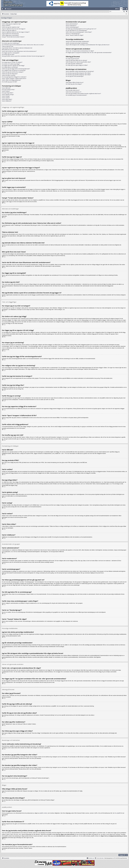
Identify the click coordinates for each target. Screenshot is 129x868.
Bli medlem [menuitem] (127, 9)
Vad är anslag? (6, 96)
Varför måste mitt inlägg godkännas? (11, 80)
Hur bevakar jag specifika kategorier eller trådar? (78, 73)
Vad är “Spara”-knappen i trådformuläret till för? (14, 79)
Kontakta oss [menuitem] (90, 858)
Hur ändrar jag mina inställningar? (11, 43)
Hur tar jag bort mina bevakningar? (75, 76)
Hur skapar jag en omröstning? (10, 67)
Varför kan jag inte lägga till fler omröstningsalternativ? (16, 69)
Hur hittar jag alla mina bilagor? (74, 84)
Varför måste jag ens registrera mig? (11, 24)
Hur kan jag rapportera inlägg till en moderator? (14, 77)
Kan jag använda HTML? (8, 90)
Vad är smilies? (6, 91)
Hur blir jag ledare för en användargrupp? (76, 31)
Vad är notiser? (6, 98)
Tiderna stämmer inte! (8, 46)
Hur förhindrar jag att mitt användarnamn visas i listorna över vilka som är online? (23, 45)
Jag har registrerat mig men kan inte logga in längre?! (16, 32)
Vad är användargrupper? (72, 27)
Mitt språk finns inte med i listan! (10, 50)
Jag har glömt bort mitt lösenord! (10, 34)
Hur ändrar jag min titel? (8, 55)
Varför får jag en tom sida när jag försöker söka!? (78, 62)
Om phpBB (117, 813)
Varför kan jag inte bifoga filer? (10, 74)
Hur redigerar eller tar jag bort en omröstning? (14, 70)
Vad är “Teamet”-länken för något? (75, 35)
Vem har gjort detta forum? (73, 90)
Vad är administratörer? (72, 24)
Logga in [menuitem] (124, 9)
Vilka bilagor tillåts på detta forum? (75, 83)
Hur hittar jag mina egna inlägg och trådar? (77, 65)
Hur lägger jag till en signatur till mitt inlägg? (13, 66)
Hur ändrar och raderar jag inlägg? (11, 64)
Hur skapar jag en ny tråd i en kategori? (12, 62)
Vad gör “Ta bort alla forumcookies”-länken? (13, 37)
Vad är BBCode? (6, 88)
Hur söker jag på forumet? (72, 59)
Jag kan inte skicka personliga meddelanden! (77, 42)
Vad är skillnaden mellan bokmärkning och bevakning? (80, 71)
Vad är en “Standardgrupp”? (73, 34)
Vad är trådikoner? (7, 101)
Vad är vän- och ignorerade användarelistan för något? (80, 51)
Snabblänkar (3, 9)
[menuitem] (117, 9)
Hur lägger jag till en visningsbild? (11, 53)
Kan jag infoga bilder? (8, 93)
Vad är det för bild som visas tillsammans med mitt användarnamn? (19, 51)
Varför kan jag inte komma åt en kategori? (13, 72)
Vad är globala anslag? (8, 95)
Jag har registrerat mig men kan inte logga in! (14, 29)
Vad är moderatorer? (71, 26)
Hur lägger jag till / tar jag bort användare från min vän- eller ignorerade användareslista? (89, 53)
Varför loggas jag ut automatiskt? (10, 35)
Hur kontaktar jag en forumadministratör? (76, 95)
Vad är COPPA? (6, 26)
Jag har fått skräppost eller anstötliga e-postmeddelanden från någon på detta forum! (88, 45)
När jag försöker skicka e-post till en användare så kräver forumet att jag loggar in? (23, 56)
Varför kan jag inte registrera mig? (11, 27)
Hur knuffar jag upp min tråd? (9, 82)
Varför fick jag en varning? (9, 75)
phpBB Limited (43, 813)
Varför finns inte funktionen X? (74, 92)
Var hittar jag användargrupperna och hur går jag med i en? (81, 29)
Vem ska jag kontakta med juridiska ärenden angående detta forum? (83, 94)
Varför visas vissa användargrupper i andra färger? (79, 32)
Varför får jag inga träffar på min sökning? (76, 60)
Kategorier (9, 9)
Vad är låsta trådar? (7, 99)
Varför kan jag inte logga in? (9, 31)
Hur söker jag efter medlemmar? (74, 64)
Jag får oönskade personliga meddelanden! (77, 43)
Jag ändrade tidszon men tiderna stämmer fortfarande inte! (17, 48)
